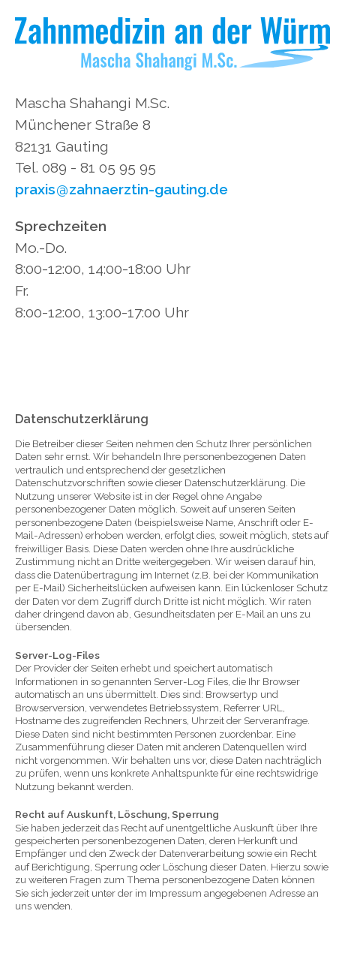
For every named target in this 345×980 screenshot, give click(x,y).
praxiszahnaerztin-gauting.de (121, 189)
